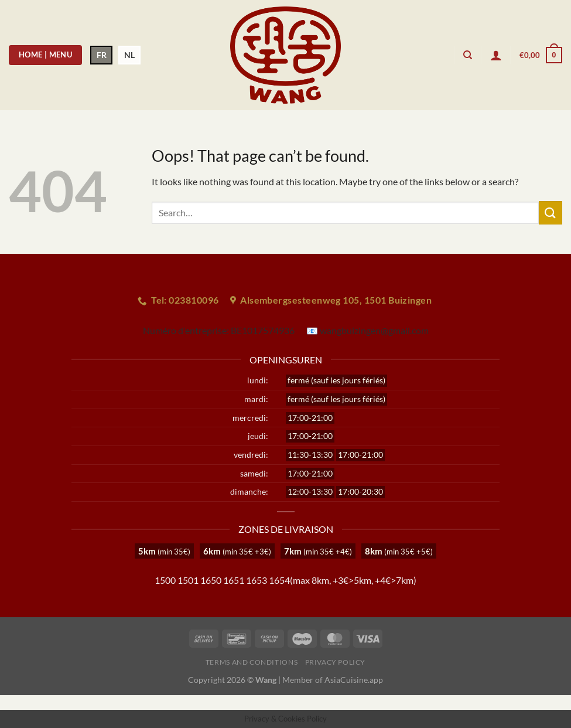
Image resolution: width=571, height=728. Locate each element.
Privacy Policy (336, 662)
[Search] (468, 55)
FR (102, 55)
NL (129, 55)
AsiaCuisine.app (354, 680)
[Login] (496, 55)
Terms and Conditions (252, 662)
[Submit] (551, 212)
